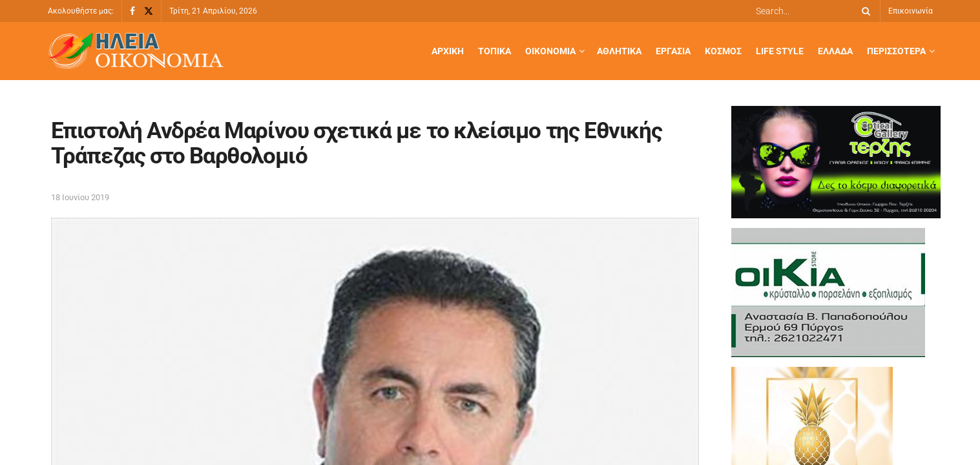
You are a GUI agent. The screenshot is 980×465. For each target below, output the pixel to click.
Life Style (780, 51)
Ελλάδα (835, 51)
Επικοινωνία (911, 11)
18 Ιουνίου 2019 (80, 197)
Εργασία (673, 51)
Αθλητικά (619, 51)
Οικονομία (550, 51)
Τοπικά (495, 51)
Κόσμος (723, 51)
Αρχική (448, 51)
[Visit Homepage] (136, 51)
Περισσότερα (896, 51)
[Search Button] (864, 11)
